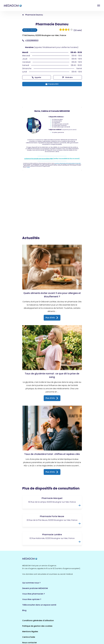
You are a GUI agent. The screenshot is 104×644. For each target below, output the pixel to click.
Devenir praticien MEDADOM (35, 565)
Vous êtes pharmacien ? (34, 571)
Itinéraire (67, 77)
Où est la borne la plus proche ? (37, 625)
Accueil (23, 15)
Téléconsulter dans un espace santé (39, 582)
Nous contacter (30, 619)
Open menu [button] (99, 6)
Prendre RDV (52, 84)
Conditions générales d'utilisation (38, 597)
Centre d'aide (29, 614)
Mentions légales (30, 608)
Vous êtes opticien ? (32, 576)
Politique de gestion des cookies (37, 603)
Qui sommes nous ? (31, 560)
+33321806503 (30, 40)
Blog (24, 587)
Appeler (37, 77)
